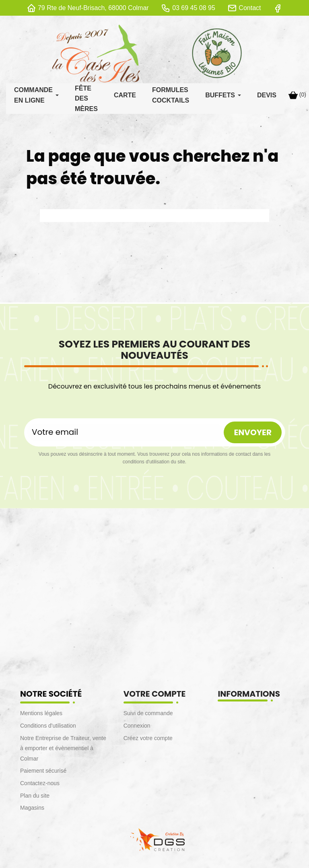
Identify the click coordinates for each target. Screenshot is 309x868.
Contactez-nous (40, 785)
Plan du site (35, 798)
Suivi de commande (148, 715)
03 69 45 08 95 (194, 8)
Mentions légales (41, 715)
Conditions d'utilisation (48, 728)
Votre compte (155, 696)
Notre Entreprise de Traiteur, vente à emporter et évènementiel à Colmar (63, 750)
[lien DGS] (154, 841)
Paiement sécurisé (43, 773)
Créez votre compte (148, 740)
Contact (250, 8)
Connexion (137, 728)
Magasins (32, 810)
